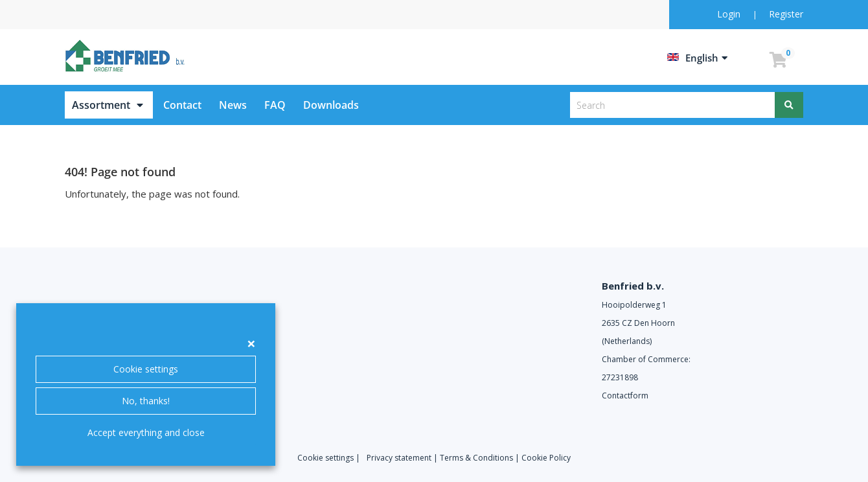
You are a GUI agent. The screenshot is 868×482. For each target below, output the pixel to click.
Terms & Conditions (476, 458)
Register (786, 14)
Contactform (625, 396)
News (233, 105)
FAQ (275, 105)
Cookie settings (146, 369)
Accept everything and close (146, 432)
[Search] (789, 105)
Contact (182, 105)
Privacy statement (399, 458)
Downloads (331, 105)
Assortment (101, 105)
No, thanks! (146, 401)
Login (730, 14)
